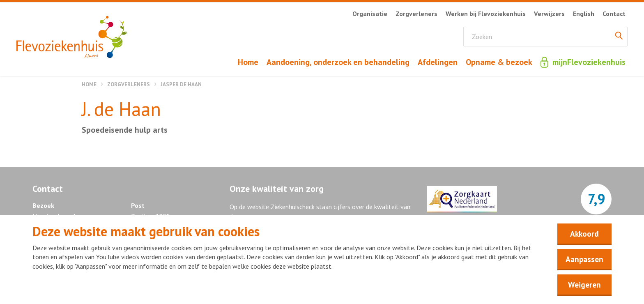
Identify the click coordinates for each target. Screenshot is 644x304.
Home (89, 84)
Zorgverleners (129, 84)
